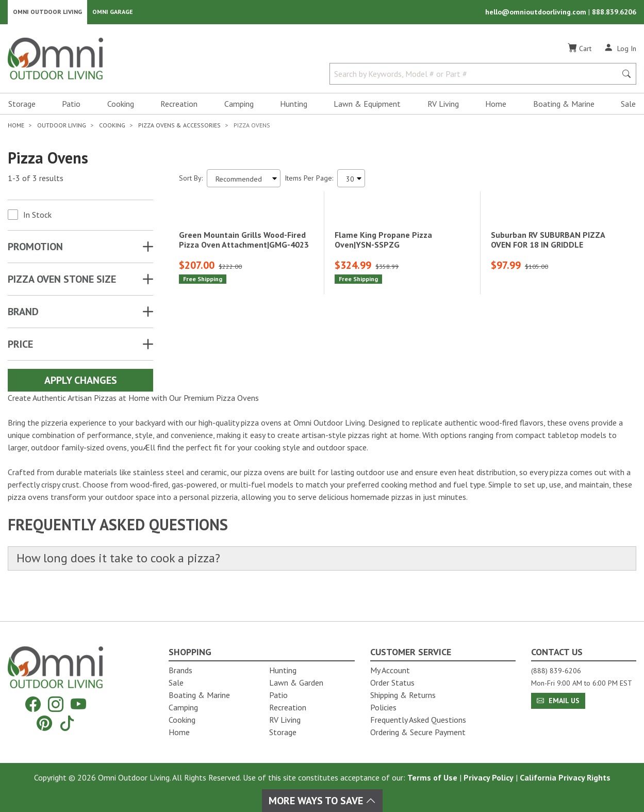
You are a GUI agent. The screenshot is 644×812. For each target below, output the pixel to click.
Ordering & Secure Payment (418, 732)
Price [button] (20, 347)
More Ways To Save (322, 801)
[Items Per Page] (351, 181)
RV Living (443, 106)
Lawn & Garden (296, 683)
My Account (390, 670)
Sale (628, 106)
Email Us (558, 701)
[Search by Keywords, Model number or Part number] (476, 76)
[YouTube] (78, 704)
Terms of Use (432, 777)
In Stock (37, 217)
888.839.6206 (614, 13)
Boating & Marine (564, 106)
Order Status (392, 683)
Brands (180, 670)
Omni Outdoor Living (47, 13)
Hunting (294, 106)
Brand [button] (23, 314)
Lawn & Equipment (367, 106)
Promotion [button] (35, 249)
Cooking (121, 106)
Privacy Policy (489, 777)
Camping (239, 106)
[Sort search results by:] (244, 181)
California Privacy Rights (565, 777)
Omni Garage (113, 13)
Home (496, 106)
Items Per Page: (309, 181)
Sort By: (191, 181)
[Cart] (580, 51)
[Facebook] (33, 704)
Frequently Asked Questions (418, 720)
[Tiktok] (67, 723)
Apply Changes (81, 383)
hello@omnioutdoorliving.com (537, 13)
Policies (383, 707)
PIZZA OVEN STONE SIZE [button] (62, 282)
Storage (22, 106)
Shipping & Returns (403, 695)
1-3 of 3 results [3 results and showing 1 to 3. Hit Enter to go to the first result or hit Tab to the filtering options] (36, 181)
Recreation (179, 106)
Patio (71, 106)
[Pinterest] (44, 723)
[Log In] (620, 51)
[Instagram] (56, 704)
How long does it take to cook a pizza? (125, 580)
